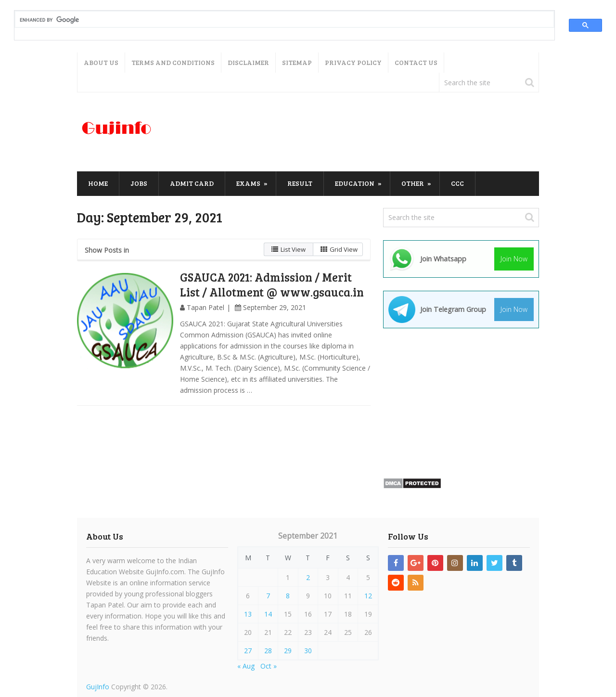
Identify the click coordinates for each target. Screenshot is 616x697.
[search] (276, 20)
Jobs (139, 183)
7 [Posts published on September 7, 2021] (268, 596)
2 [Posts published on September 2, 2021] (308, 577)
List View (289, 249)
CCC (457, 183)
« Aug (246, 666)
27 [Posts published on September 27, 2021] (248, 651)
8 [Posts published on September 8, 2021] (288, 596)
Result (300, 183)
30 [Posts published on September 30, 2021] (308, 651)
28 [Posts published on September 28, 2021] (268, 651)
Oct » (269, 666)
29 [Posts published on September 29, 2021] (288, 651)
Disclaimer (248, 62)
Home (98, 183)
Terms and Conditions (173, 62)
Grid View (339, 249)
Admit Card (192, 183)
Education (355, 183)
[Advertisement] (364, 132)
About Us (101, 62)
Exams (248, 183)
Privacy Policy (353, 62)
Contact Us (416, 62)
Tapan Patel (205, 307)
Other (413, 183)
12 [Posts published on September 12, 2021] (368, 596)
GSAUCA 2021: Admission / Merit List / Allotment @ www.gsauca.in (272, 284)
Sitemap (297, 62)
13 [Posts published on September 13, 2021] (248, 614)
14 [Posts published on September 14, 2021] (268, 614)
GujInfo (98, 687)
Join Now (514, 259)
